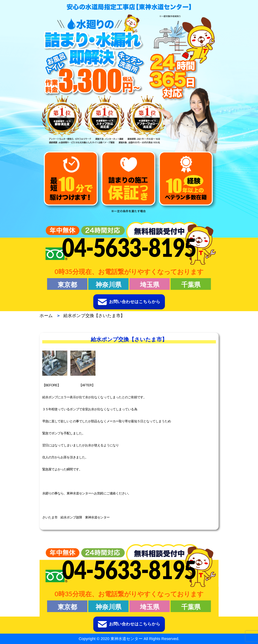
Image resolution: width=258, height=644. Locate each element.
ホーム (46, 316)
